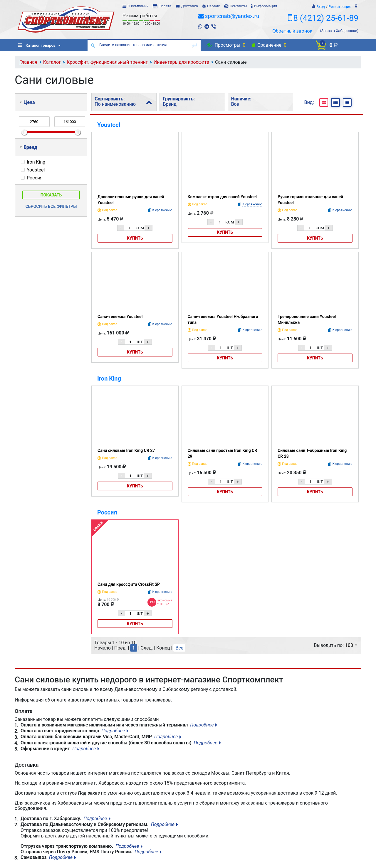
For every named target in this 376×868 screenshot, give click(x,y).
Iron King (109, 379)
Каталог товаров (37, 45)
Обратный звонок (292, 31)
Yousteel (109, 125)
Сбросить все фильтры (51, 206)
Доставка (189, 6)
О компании (138, 6)
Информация (265, 6)
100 (351, 645)
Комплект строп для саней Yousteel (222, 197)
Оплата (165, 6)
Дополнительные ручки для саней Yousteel (131, 200)
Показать (51, 195)
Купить (135, 238)
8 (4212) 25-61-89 (326, 18)
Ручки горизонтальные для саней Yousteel (310, 200)
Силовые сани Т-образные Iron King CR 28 (312, 453)
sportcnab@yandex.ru (232, 16)
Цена (27, 102)
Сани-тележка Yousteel (120, 317)
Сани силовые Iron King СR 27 (126, 450)
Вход (321, 7)
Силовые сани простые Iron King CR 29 (223, 453)
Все (179, 648)
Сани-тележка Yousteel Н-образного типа (223, 319)
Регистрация (340, 7)
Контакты (238, 6)
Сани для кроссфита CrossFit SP (129, 584)
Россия (107, 512)
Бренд (28, 147)
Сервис (214, 6)
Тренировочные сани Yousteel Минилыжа (307, 319)
